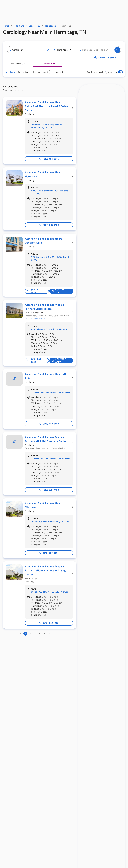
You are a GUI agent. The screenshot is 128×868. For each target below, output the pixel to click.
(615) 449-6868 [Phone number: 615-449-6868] (49, 424)
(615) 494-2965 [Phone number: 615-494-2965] (49, 159)
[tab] (18, 64)
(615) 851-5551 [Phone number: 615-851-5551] (34, 291)
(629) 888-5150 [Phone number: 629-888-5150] (49, 225)
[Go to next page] (59, 634)
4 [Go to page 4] (40, 634)
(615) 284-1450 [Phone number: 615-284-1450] (35, 361)
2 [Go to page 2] (30, 634)
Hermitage (66, 26)
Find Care (19, 26)
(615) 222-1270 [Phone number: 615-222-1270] (49, 623)
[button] (48, 50)
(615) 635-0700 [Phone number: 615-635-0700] (49, 490)
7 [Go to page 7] (54, 634)
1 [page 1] (25, 634)
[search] (117, 50)
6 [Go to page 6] (49, 634)
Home (6, 26)
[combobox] (29, 50)
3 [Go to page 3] (35, 634)
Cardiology (34, 26)
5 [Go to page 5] (44, 634)
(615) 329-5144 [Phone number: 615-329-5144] (49, 553)
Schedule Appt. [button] (59, 291)
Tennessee (50, 26)
